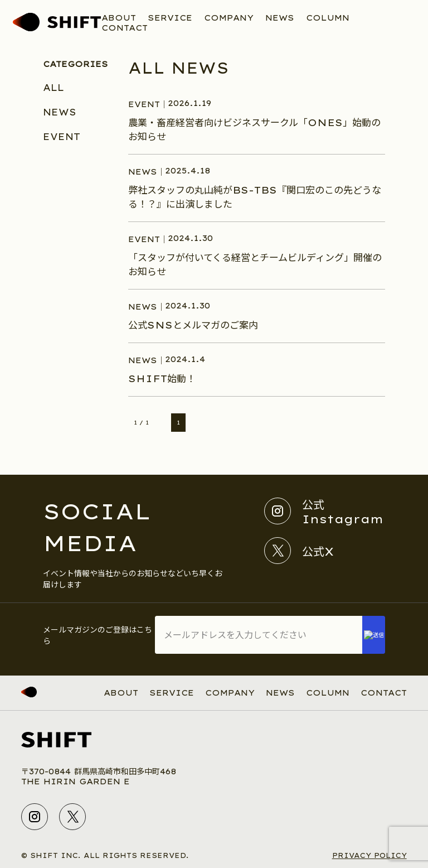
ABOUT (119, 18)
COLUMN (328, 18)
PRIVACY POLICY (369, 855)
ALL (53, 88)
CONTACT (125, 28)
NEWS (280, 18)
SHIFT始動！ (162, 378)
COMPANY (229, 18)
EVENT (62, 137)
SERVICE (170, 18)
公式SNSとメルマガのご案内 (193, 325)
